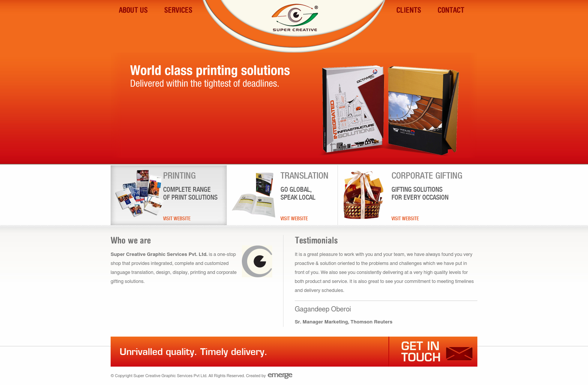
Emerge (280, 376)
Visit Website (177, 219)
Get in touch (430, 352)
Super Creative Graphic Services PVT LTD (294, 32)
